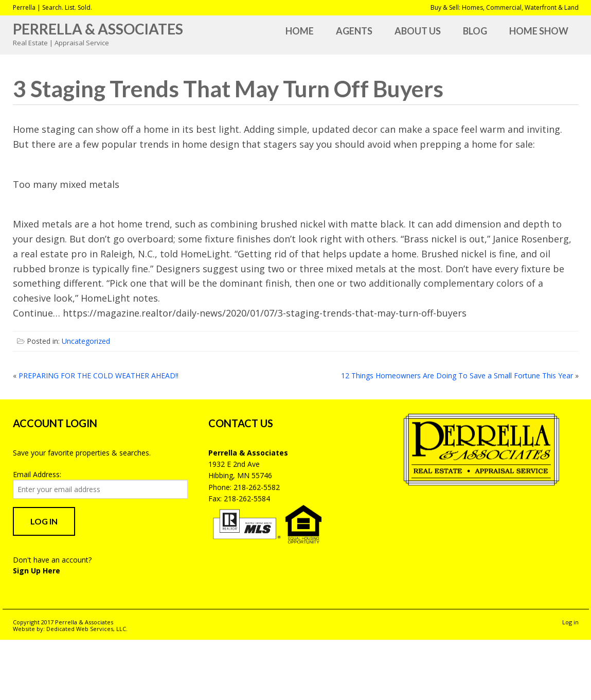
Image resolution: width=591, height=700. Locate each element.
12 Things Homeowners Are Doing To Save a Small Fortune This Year (457, 375)
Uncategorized (86, 341)
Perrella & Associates (98, 29)
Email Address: (37, 474)
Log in (570, 622)
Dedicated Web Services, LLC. (87, 629)
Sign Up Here (37, 571)
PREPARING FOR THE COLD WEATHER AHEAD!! (98, 375)
